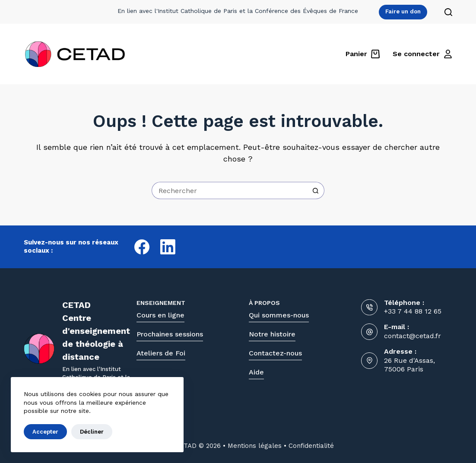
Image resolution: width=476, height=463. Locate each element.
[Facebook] (142, 247)
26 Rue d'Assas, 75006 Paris (409, 365)
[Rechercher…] (229, 190)
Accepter (45, 432)
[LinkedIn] (168, 247)
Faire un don (403, 11)
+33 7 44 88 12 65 (413, 311)
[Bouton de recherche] (316, 190)
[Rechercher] (448, 12)
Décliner (92, 432)
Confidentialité (311, 446)
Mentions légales (255, 446)
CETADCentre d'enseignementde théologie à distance (96, 331)
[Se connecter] (422, 54)
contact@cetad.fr (413, 336)
